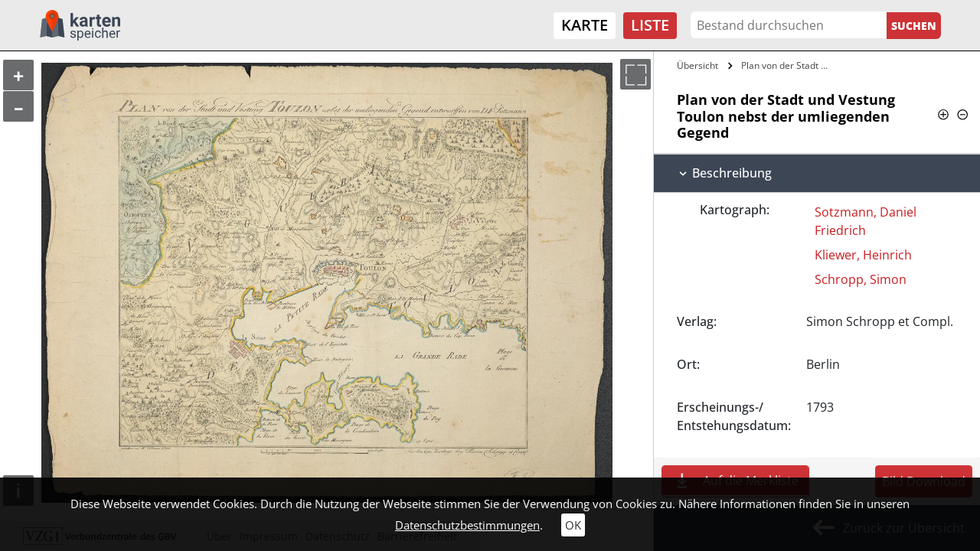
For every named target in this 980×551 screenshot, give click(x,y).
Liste (650, 25)
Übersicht (697, 65)
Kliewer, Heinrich (863, 255)
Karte (585, 25)
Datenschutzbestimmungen (467, 525)
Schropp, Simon (861, 279)
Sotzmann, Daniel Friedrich (866, 221)
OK (573, 525)
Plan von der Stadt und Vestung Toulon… (787, 65)
